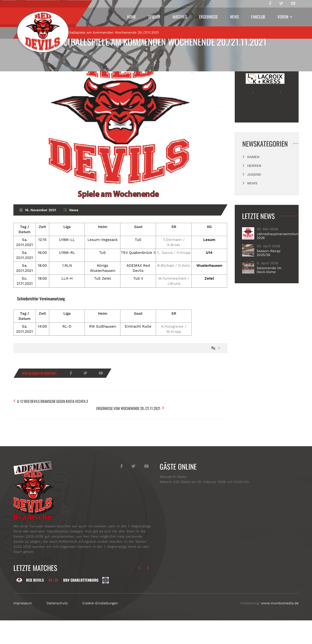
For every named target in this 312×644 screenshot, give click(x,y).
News (234, 17)
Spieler (154, 17)
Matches (180, 17)
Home (132, 17)
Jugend (254, 207)
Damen (253, 190)
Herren (254, 199)
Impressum (23, 627)
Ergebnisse (209, 17)
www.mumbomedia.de (280, 627)
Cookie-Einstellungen (100, 627)
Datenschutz (57, 627)
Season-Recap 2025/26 (269, 286)
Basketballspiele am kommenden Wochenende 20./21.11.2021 (156, 42)
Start (27, 65)
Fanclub (258, 17)
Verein (283, 17)
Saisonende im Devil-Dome (269, 303)
